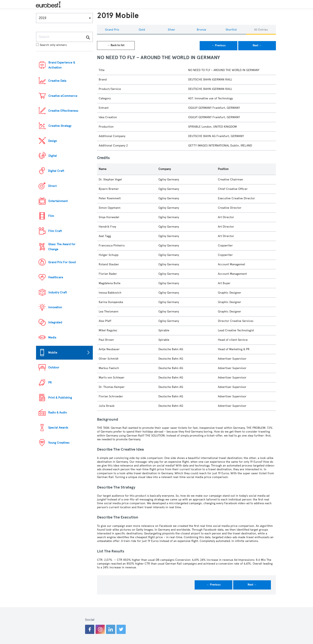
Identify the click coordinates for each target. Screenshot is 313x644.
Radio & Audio (58, 413)
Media (52, 338)
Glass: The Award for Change (62, 247)
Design (53, 141)
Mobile (53, 353)
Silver (171, 30)
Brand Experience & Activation (62, 65)
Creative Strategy (60, 126)
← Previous (219, 45)
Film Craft (55, 231)
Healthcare (56, 277)
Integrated (55, 322)
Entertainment (58, 201)
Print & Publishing (60, 398)
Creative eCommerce (63, 96)
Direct (52, 186)
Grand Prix (112, 30)
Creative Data (57, 81)
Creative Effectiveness (63, 111)
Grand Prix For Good (62, 262)
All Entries (261, 30)
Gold (142, 30)
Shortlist (231, 30)
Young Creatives (59, 443)
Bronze (201, 30)
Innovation (55, 307)
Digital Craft (56, 171)
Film (51, 216)
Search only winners (51, 45)
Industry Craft (58, 292)
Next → (257, 45)
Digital (53, 156)
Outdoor (54, 367)
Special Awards (58, 428)
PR (50, 383)
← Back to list (116, 45)
